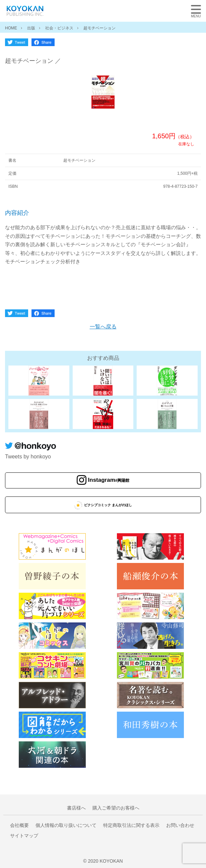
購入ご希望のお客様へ (116, 808)
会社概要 (19, 825)
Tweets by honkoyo (28, 457)
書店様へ (76, 808)
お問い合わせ (180, 825)
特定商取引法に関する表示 (131, 825)
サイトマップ (24, 836)
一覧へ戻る (103, 327)
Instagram (109, 480)
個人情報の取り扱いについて (66, 825)
